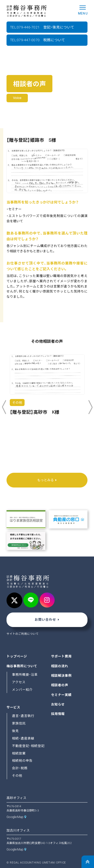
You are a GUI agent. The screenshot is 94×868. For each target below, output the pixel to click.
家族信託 (19, 723)
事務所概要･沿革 (25, 675)
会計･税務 (20, 768)
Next (90, 407)
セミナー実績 (61, 695)
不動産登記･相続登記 (28, 746)
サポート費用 (61, 656)
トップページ (17, 656)
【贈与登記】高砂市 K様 (35, 412)
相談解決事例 (61, 676)
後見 (15, 731)
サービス (13, 707)
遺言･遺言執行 (23, 716)
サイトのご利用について (23, 634)
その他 (17, 776)
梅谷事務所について (22, 666)
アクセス (19, 682)
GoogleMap (15, 817)
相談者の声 (60, 685)
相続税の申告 (22, 761)
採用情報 (58, 714)
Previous (4, 407)
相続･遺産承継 (23, 738)
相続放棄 (19, 753)
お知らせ (58, 704)
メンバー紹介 (22, 690)
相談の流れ (60, 666)
